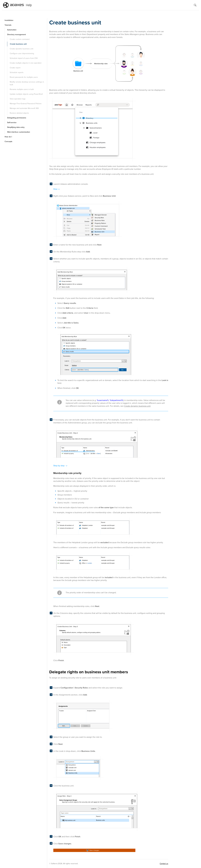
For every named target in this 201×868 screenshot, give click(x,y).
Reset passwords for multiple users (24, 77)
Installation (9, 20)
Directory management (16, 35)
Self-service (12, 123)
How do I (8, 137)
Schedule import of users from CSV (24, 58)
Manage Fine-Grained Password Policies (26, 104)
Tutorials (8, 25)
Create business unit (18, 44)
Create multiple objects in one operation (26, 63)
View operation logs (18, 99)
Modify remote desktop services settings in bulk (27, 83)
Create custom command (20, 39)
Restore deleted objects (19, 113)
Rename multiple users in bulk (22, 89)
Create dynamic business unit (21, 49)
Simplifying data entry (16, 127)
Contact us (164, 864)
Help (29, 5)
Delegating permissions (17, 118)
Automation (12, 30)
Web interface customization (19, 132)
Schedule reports (17, 72)
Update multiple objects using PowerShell (26, 94)
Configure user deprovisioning (22, 53)
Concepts (8, 141)
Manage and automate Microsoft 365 (24, 108)
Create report (15, 68)
